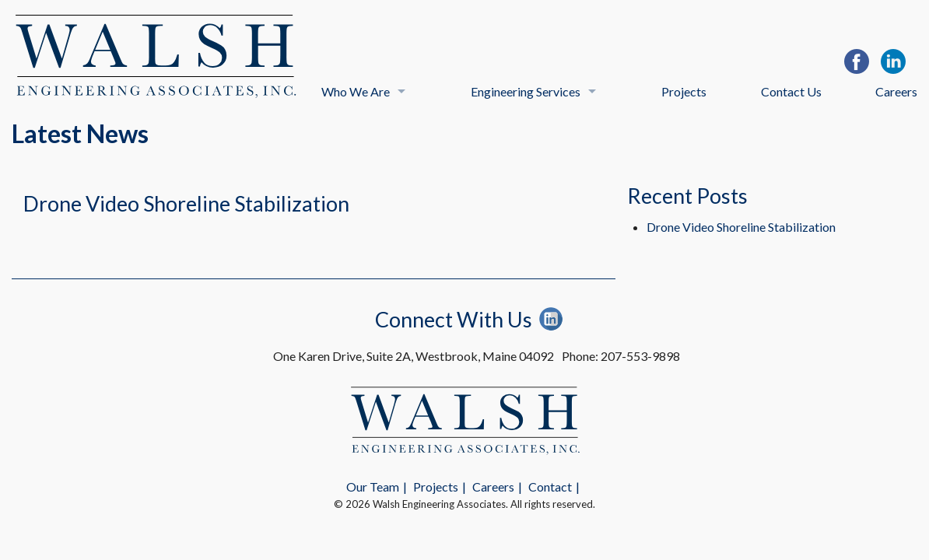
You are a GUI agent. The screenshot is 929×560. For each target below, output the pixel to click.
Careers (896, 91)
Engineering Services (526, 91)
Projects (684, 91)
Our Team (373, 486)
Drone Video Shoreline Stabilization (186, 203)
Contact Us (791, 91)
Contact (550, 486)
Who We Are (356, 91)
